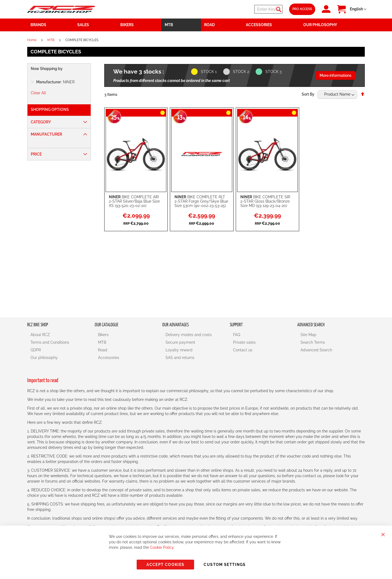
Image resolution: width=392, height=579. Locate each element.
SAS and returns (180, 358)
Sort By (308, 94)
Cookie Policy (162, 547)
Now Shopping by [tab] (47, 69)
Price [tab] (36, 154)
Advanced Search (316, 350)
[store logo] (61, 9)
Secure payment (180, 342)
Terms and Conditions (50, 342)
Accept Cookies (165, 565)
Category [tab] (41, 122)
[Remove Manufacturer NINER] (32, 82)
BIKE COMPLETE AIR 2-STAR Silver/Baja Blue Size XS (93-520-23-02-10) (134, 201)
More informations (336, 75)
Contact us (243, 350)
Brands (38, 25)
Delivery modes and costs (189, 335)
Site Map (308, 335)
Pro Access (302, 9)
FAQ (237, 335)
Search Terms (313, 342)
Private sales (244, 342)
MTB (51, 40)
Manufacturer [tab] (46, 134)
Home (32, 40)
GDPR (36, 350)
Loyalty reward (179, 350)
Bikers (103, 335)
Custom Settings (225, 565)
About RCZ (40, 335)
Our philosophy (44, 358)
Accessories (109, 358)
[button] (358, 9)
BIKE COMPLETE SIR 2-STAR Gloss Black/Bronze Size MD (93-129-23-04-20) (265, 201)
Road (103, 350)
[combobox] (250, 9)
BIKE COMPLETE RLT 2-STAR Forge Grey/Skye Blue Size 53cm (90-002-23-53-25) (201, 201)
